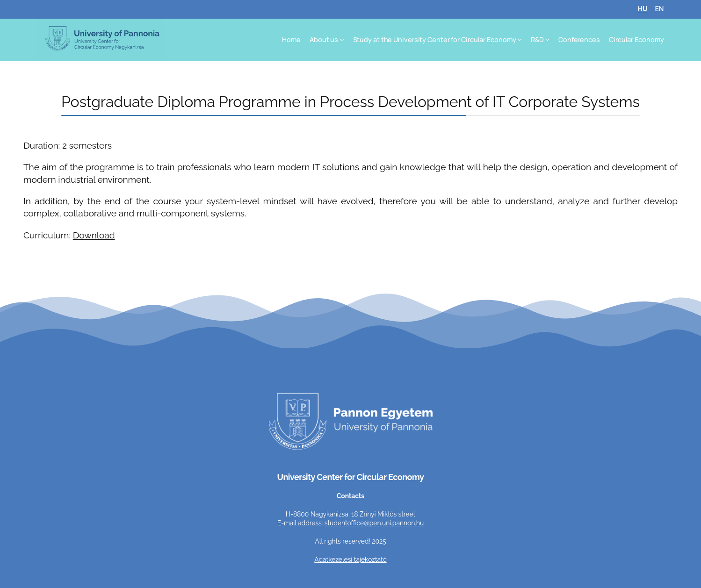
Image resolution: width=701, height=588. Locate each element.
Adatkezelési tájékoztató (350, 559)
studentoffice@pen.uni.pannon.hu (374, 523)
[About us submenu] (342, 39)
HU (643, 9)
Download (94, 235)
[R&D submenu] (547, 39)
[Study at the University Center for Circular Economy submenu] (520, 39)
